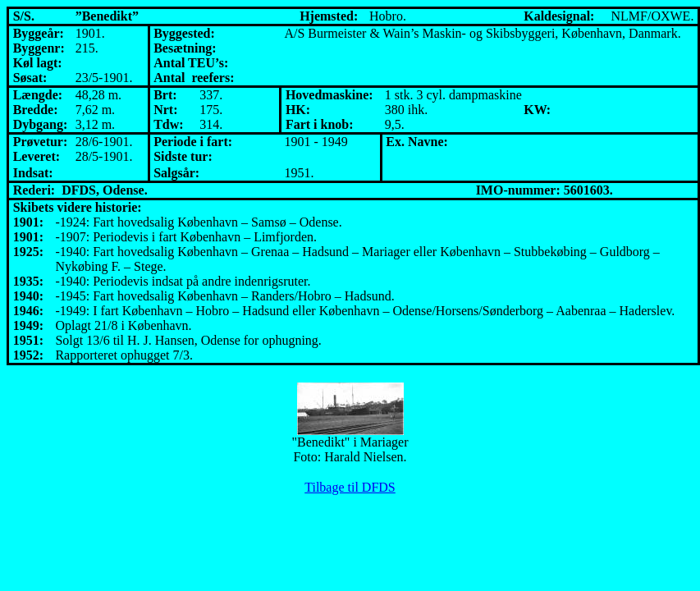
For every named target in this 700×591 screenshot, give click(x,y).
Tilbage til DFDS (350, 487)
